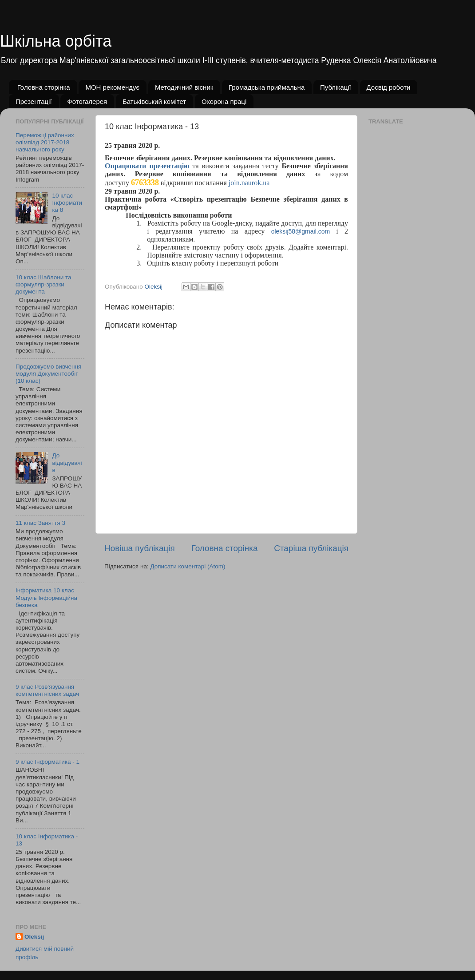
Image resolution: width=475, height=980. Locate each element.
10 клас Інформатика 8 (67, 203)
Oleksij (34, 937)
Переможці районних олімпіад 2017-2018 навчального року (45, 142)
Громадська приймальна (267, 87)
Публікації (336, 87)
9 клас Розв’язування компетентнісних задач (47, 690)
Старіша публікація (311, 548)
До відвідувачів (67, 462)
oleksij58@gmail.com (301, 231)
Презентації (34, 101)
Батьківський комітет (154, 101)
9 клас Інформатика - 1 (47, 762)
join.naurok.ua (249, 183)
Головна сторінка (44, 87)
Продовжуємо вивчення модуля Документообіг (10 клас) (48, 374)
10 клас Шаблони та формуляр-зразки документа (44, 284)
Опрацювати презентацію (147, 166)
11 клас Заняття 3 (40, 523)
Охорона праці (224, 101)
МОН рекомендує (112, 87)
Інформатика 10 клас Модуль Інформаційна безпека (46, 597)
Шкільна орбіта (56, 41)
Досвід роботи (389, 87)
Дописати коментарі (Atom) (188, 566)
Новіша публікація (140, 548)
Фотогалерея (87, 101)
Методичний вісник (184, 87)
